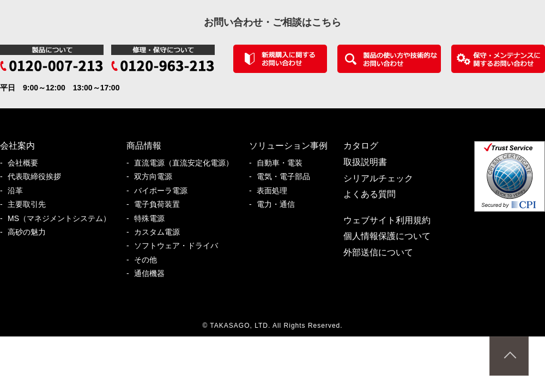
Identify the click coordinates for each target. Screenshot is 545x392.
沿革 (19, 191)
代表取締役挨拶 (38, 177)
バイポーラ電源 (165, 191)
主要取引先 (31, 204)
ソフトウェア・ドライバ (180, 246)
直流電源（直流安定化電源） (187, 163)
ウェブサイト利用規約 (387, 220)
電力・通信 (280, 204)
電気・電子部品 (287, 177)
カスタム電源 (161, 232)
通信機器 (153, 274)
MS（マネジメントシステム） (63, 219)
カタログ (361, 146)
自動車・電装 (283, 163)
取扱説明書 (365, 162)
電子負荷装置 (161, 204)
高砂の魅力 (31, 232)
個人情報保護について (387, 236)
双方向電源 (157, 177)
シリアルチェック (378, 178)
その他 (149, 260)
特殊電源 (153, 219)
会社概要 (27, 163)
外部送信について (378, 252)
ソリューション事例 (288, 146)
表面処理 (276, 191)
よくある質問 (370, 194)
